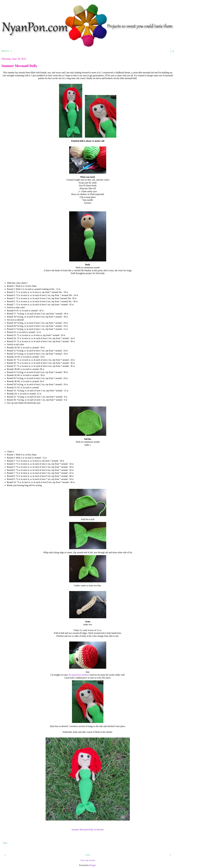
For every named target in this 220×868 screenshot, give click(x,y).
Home (88, 855)
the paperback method (78, 675)
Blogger (92, 865)
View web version (88, 860)
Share (5, 843)
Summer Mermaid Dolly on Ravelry (88, 830)
